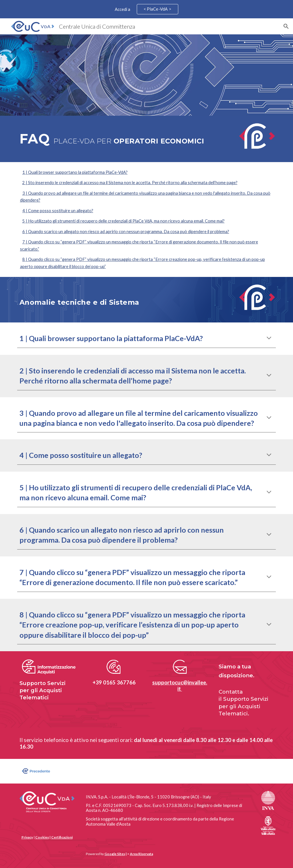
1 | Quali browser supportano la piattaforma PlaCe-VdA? (75, 172)
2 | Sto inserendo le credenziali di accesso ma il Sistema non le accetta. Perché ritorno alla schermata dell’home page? (130, 183)
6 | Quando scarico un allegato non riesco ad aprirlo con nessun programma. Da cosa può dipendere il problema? (126, 232)
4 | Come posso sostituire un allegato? (58, 211)
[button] (286, 26)
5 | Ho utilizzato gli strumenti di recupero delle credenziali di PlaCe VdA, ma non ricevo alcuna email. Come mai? (123, 221)
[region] (146, 9)
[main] (124, 139)
